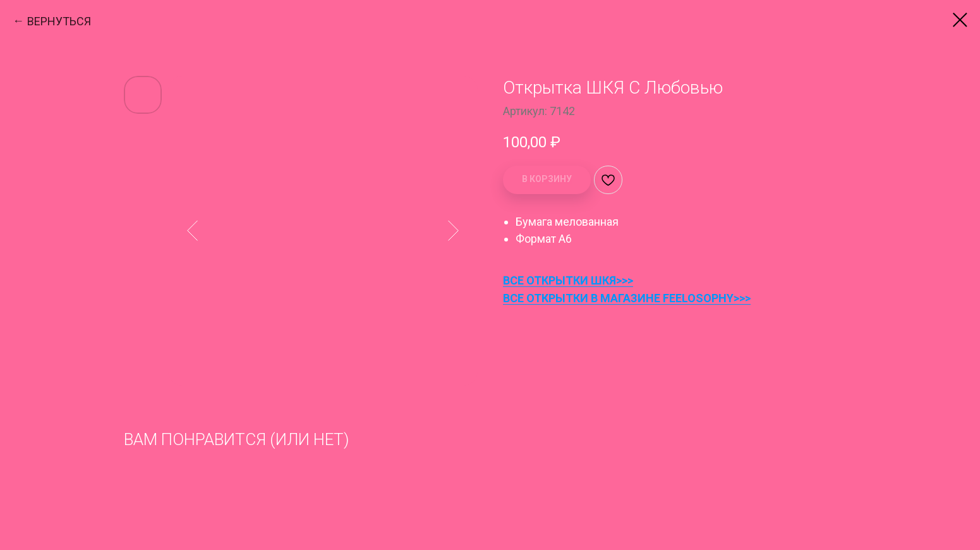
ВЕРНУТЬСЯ (59, 21)
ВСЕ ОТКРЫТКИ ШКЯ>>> (568, 280)
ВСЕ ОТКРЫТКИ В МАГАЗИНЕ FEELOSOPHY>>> (627, 298)
